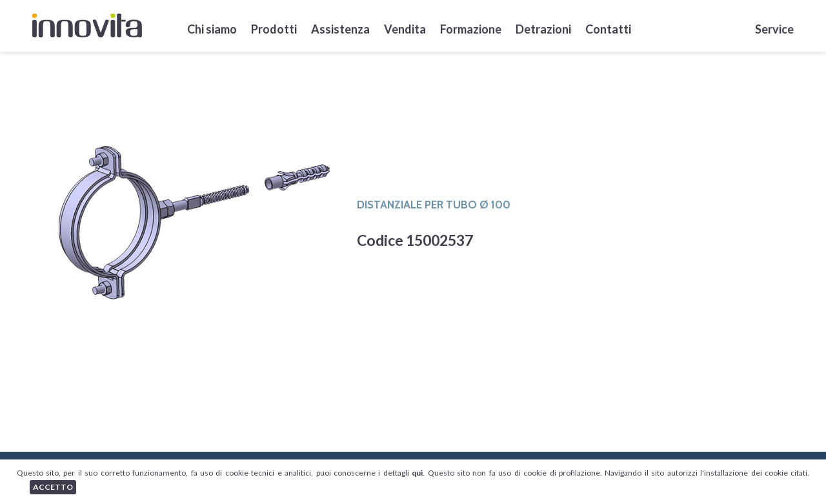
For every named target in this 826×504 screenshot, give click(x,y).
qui (417, 473)
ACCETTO (53, 487)
